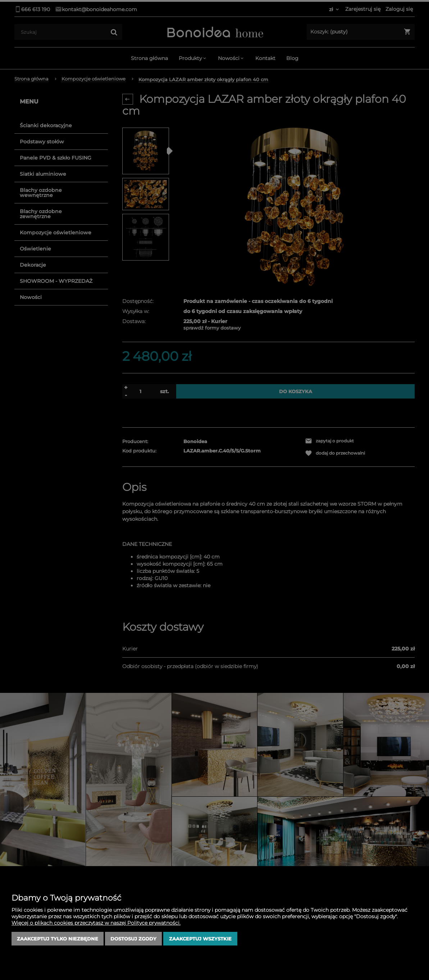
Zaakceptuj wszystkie (200, 939)
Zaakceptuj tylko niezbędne (58, 939)
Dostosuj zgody (133, 939)
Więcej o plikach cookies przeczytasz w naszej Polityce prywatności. (96, 923)
